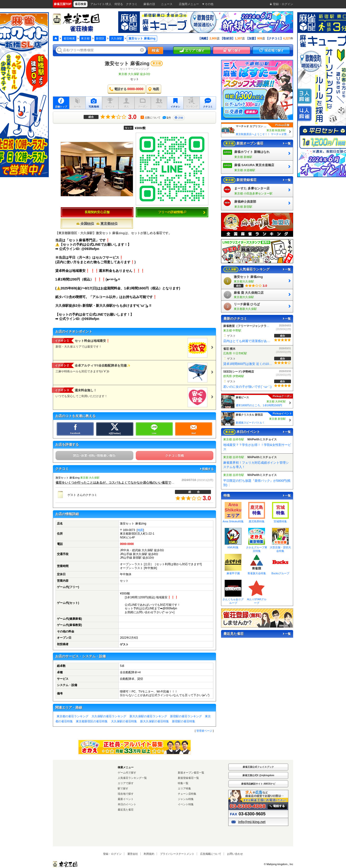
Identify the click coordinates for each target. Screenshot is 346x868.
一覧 (286, 144)
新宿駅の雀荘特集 (184, 721)
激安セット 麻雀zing (127, 63)
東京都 (85, 38)
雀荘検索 (69, 38)
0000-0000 (127, 544)
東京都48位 (107, 224)
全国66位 (85, 224)
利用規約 (149, 854)
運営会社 (133, 854)
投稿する (206, 469)
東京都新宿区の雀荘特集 (92, 721)
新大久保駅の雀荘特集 (154, 721)
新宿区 (100, 38)
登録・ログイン (112, 854)
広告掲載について (211, 854)
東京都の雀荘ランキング (73, 716)
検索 (155, 50)
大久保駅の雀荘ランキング (109, 716)
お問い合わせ (235, 854)
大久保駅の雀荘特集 (124, 721)
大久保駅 (117, 38)
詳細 (179, 118)
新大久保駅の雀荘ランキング (148, 716)
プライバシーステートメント (177, 854)
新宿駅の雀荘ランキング (186, 716)
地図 (140, 530)
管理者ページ (204, 731)
